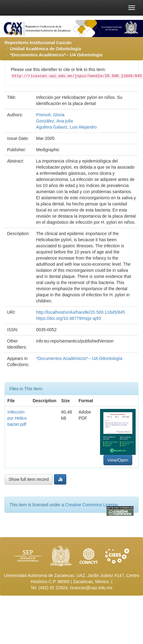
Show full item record (29, 479)
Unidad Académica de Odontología (46, 49)
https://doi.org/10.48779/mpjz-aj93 (69, 318)
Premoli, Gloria (50, 115)
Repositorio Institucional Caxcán (38, 43)
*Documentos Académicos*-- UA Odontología (56, 55)
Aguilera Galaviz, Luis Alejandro (67, 127)
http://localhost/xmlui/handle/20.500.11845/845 (81, 312)
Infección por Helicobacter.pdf (17, 418)
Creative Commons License (91, 505)
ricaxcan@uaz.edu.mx (91, 588)
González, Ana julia (55, 121)
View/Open (118, 460)
